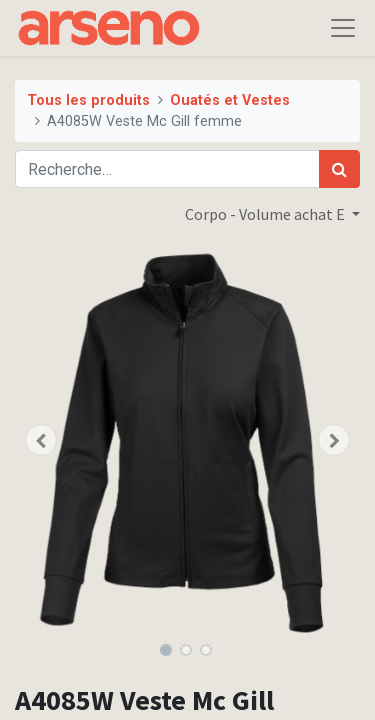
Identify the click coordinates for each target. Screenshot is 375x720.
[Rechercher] (339, 169)
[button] (41, 440)
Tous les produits (88, 100)
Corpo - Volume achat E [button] (266, 214)
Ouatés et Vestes (230, 100)
